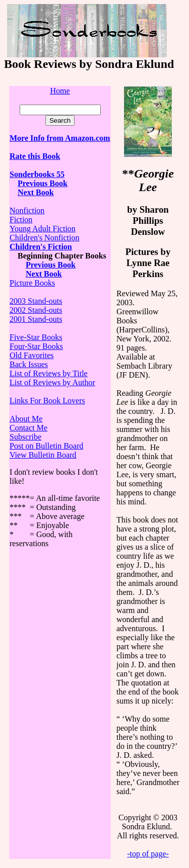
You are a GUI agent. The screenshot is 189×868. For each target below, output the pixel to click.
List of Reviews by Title (49, 373)
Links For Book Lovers (47, 401)
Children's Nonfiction (44, 238)
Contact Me (28, 428)
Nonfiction (27, 210)
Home (60, 91)
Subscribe (25, 437)
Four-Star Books (36, 346)
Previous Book (43, 183)
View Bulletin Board (43, 455)
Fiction (21, 220)
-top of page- (148, 854)
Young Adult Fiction (43, 229)
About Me (26, 419)
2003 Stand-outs (36, 301)
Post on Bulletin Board (46, 446)
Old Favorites (32, 355)
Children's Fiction (41, 247)
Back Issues (29, 364)
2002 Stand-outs (36, 310)
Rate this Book (35, 156)
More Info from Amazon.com (60, 138)
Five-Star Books (36, 337)
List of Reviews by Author (52, 382)
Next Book (44, 274)
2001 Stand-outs (36, 319)
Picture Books (32, 283)
